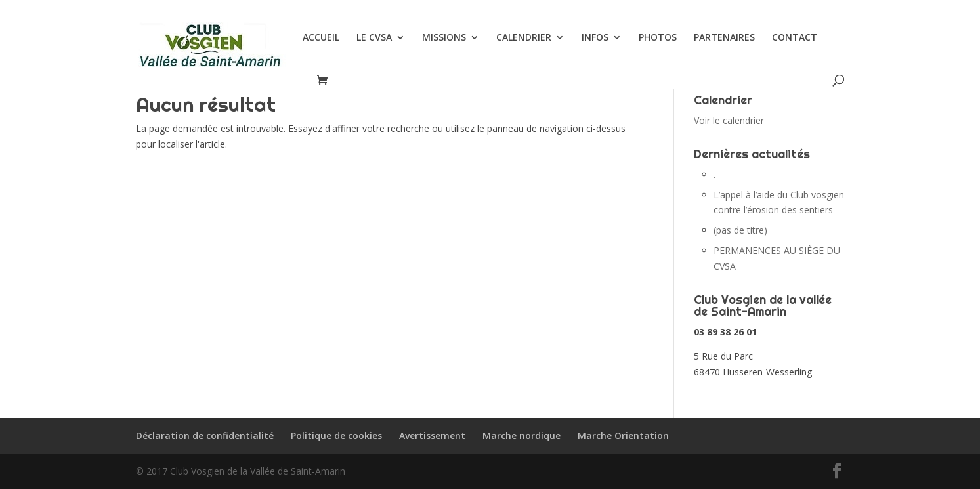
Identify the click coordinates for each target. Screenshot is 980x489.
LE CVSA (374, 38)
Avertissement (432, 436)
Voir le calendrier (729, 120)
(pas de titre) (740, 230)
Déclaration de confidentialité (205, 436)
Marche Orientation (623, 436)
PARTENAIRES (724, 38)
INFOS (595, 38)
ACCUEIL (321, 38)
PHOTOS (658, 38)
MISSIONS (444, 38)
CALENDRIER (524, 38)
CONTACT (795, 38)
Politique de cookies (336, 436)
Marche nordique (522, 436)
